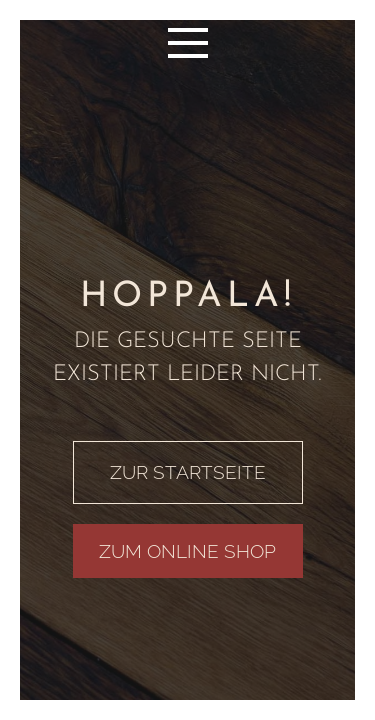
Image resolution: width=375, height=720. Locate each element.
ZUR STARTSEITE (188, 472)
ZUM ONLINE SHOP (187, 551)
